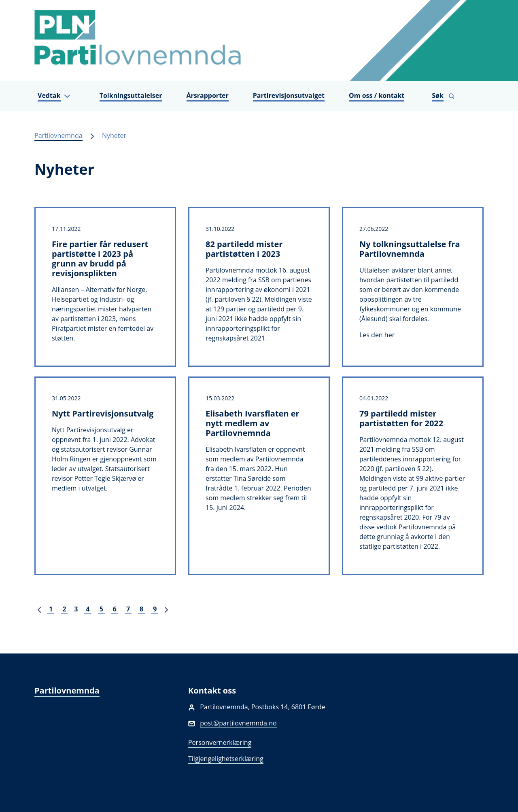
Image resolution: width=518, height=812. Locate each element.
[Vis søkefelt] (443, 96)
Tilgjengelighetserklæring (226, 759)
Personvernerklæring (220, 742)
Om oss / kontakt (377, 95)
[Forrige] (39, 609)
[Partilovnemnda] (259, 40)
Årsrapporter (208, 95)
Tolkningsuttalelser (131, 95)
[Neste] (166, 609)
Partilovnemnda (58, 135)
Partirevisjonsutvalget (289, 95)
